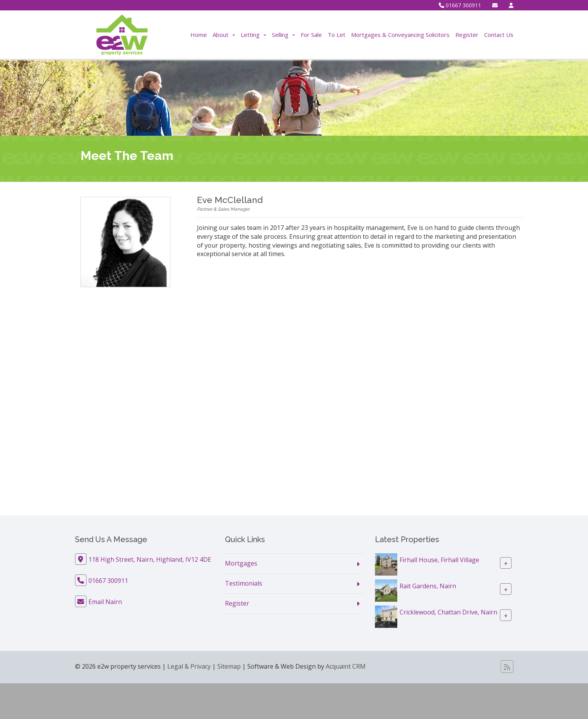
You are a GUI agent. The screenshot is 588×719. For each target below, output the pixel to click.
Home (199, 35)
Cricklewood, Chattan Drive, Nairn (448, 612)
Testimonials (244, 583)
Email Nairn (105, 602)
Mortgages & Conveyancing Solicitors (400, 35)
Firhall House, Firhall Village (439, 560)
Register (467, 35)
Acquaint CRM (346, 666)
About (224, 35)
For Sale (311, 35)
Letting (253, 35)
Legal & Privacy (189, 666)
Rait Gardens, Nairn (428, 586)
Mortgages (241, 563)
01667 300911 (460, 5)
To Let (336, 35)
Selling (283, 35)
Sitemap (229, 666)
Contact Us (499, 35)
